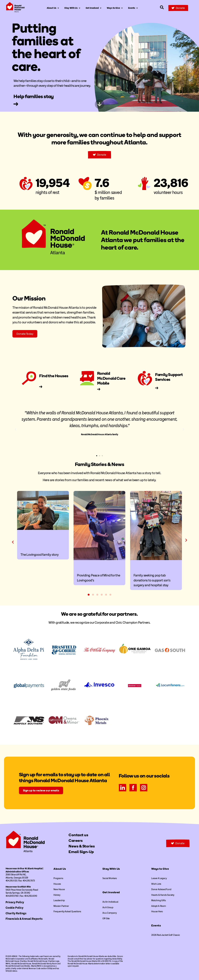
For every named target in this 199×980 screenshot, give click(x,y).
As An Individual (110, 902)
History (57, 895)
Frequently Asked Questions (67, 911)
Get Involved (111, 892)
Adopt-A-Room (159, 906)
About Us (60, 869)
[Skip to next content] (99, 104)
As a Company (110, 913)
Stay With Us (111, 869)
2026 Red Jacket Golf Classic (166, 935)
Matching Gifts (159, 900)
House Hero (157, 911)
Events (156, 925)
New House (59, 889)
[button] (16, 429)
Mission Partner (61, 906)
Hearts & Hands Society (163, 895)
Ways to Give (160, 869)
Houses (57, 884)
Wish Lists (156, 884)
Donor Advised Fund (161, 889)
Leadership (59, 900)
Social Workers (110, 878)
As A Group (108, 907)
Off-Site (106, 918)
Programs (58, 878)
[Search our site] (162, 7)
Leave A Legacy (159, 878)
